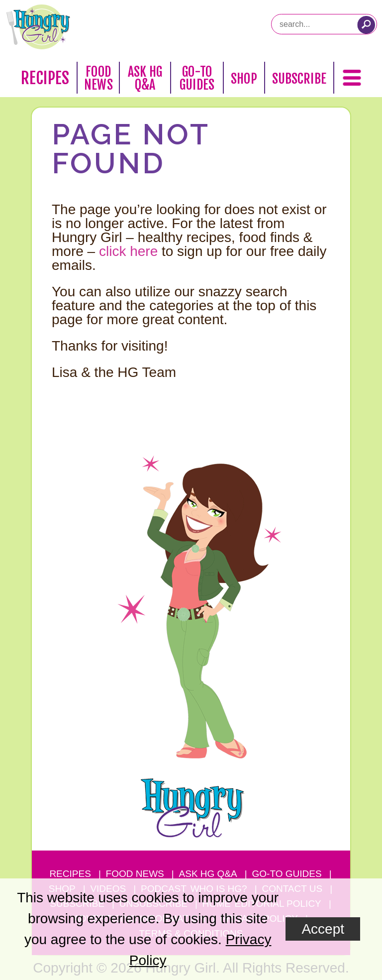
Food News (98, 78)
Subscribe (299, 79)
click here (128, 251)
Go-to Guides (287, 874)
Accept (323, 929)
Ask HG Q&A (145, 78)
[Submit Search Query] (366, 25)
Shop (244, 79)
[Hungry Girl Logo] (38, 27)
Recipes (45, 78)
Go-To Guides (197, 78)
